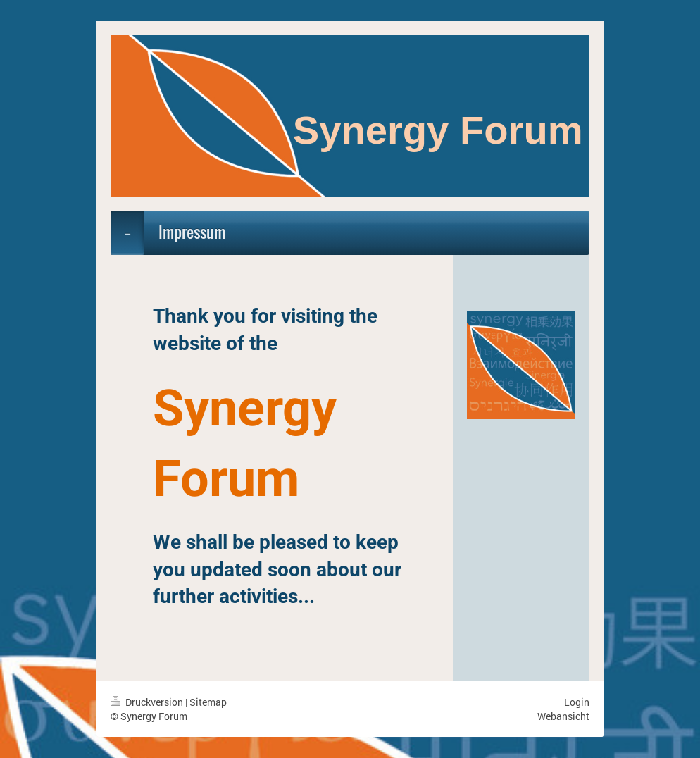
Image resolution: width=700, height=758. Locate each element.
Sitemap (208, 702)
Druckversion (148, 702)
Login (577, 702)
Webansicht (563, 716)
